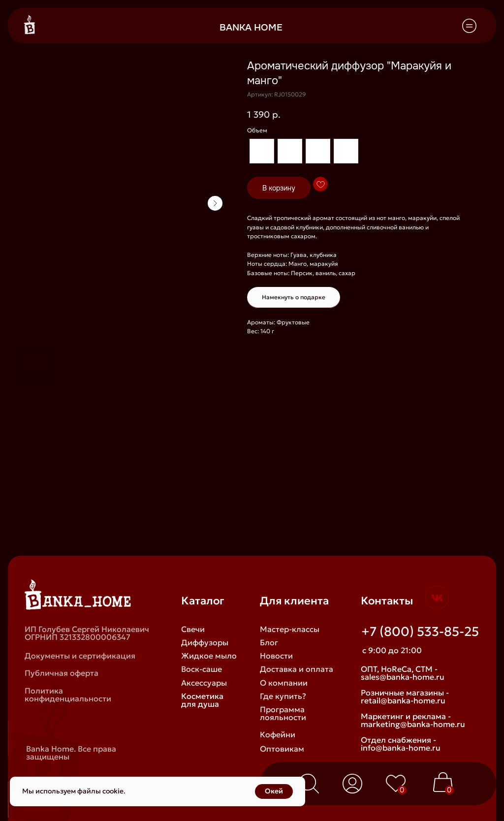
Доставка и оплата (297, 669)
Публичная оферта (62, 673)
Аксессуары (204, 683)
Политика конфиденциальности (68, 695)
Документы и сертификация (80, 656)
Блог (269, 642)
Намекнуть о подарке (294, 297)
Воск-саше (202, 669)
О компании (284, 683)
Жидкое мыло (209, 656)
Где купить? (283, 696)
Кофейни (278, 734)
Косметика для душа (202, 700)
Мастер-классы (290, 629)
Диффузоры (205, 642)
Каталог (203, 600)
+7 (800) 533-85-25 (420, 632)
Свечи (193, 629)
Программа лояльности (283, 713)
